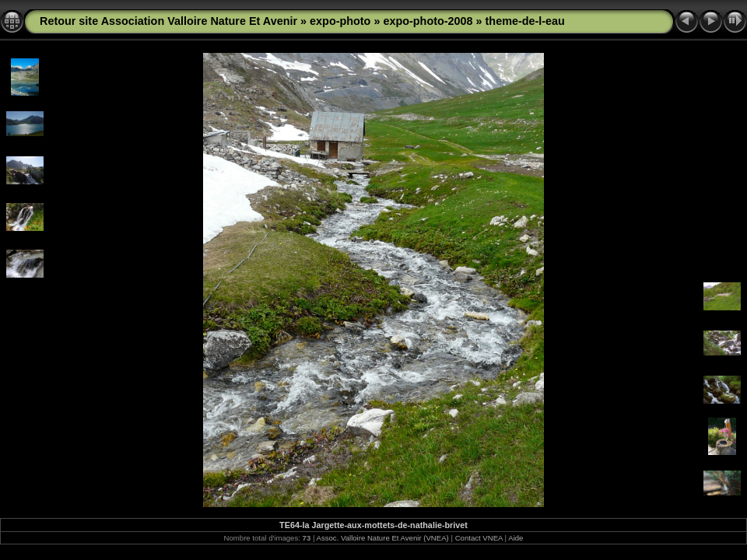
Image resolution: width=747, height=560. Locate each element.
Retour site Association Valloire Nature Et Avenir (168, 21)
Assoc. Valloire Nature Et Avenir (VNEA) (383, 538)
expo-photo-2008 (428, 21)
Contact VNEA (479, 538)
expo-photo (340, 21)
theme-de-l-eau (525, 21)
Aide (516, 538)
